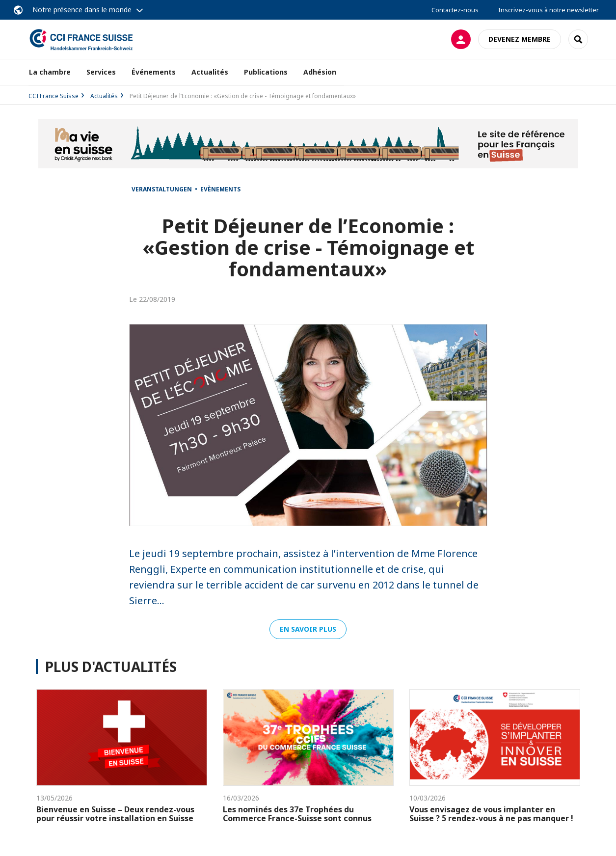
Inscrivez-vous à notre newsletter (549, 10)
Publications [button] (266, 72)
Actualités (210, 72)
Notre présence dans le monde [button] (82, 10)
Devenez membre (520, 39)
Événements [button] (154, 72)
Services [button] (101, 72)
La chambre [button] (50, 72)
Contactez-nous (455, 10)
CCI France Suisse (54, 96)
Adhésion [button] (320, 72)
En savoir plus (308, 629)
